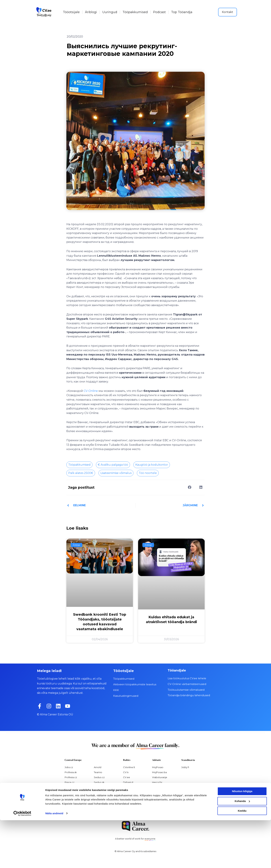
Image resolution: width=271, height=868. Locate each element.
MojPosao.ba (159, 772)
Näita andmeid (54, 861)
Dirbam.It (128, 782)
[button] (190, 487)
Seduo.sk (99, 782)
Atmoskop (71, 797)
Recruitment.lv (131, 802)
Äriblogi (91, 12)
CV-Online (91, 391)
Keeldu (242, 859)
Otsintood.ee (131, 792)
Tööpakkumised (135, 12)
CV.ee (127, 777)
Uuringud (110, 12)
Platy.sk (98, 792)
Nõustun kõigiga (242, 839)
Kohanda (242, 849)
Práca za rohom (73, 787)
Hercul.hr (157, 782)
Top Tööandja (182, 12)
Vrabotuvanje (160, 777)
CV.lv (126, 772)
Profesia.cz (71, 777)
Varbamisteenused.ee (135, 807)
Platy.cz (98, 787)
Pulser (156, 792)
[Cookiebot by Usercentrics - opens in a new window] (22, 861)
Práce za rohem (74, 792)
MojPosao (158, 767)
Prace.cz (69, 782)
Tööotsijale (71, 12)
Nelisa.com (71, 802)
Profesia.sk (71, 772)
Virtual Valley (159, 787)
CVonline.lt (129, 767)
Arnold (98, 767)
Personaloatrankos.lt (135, 797)
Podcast (159, 12)
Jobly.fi (185, 767)
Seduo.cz (99, 777)
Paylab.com (101, 797)
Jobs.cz (69, 767)
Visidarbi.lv (129, 787)
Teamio (98, 772)
